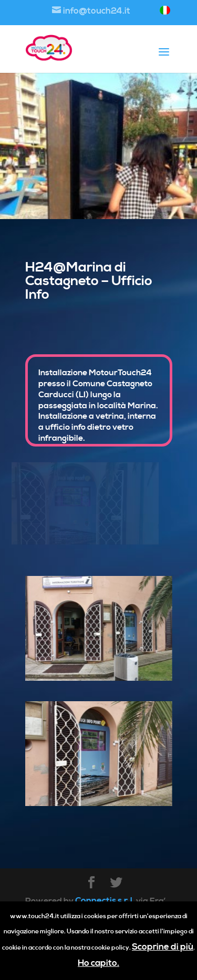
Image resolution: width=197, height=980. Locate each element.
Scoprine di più (163, 947)
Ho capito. (98, 963)
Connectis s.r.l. (105, 901)
